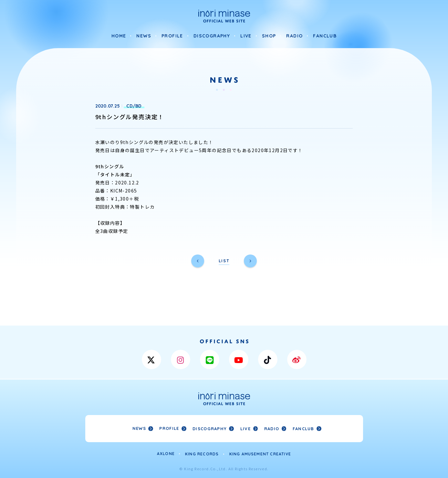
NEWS (144, 36)
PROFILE (172, 36)
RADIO (294, 36)
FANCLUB (325, 36)
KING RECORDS (202, 453)
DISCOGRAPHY (212, 36)
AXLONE (166, 453)
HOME (119, 36)
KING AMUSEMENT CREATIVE (260, 453)
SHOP (269, 36)
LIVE (246, 36)
